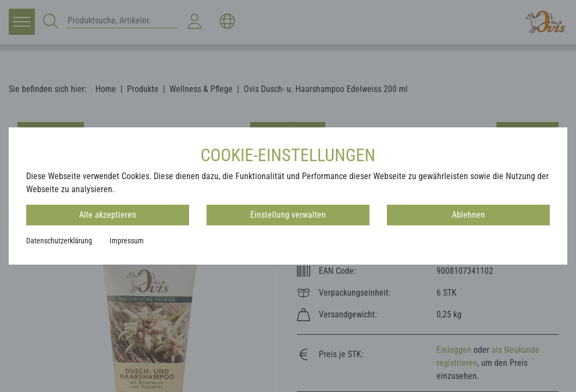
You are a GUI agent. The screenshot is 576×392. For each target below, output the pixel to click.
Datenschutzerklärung (59, 241)
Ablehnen (468, 215)
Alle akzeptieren (108, 215)
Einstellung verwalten (288, 215)
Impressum (127, 241)
